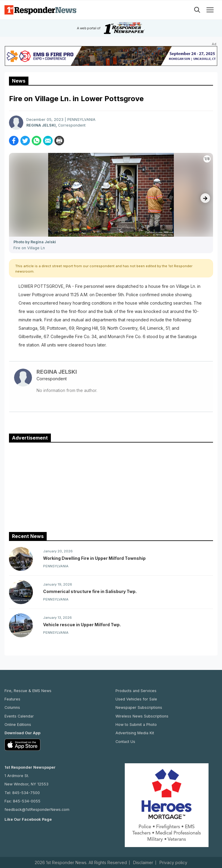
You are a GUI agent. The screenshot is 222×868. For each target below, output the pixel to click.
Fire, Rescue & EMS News (28, 691)
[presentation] (205, 198)
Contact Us (125, 742)
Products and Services (136, 691)
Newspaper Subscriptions (139, 707)
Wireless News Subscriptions (142, 716)
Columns (12, 707)
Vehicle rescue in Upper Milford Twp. (82, 625)
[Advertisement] (111, 486)
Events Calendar (19, 716)
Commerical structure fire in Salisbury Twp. (90, 591)
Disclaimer (143, 863)
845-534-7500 (26, 793)
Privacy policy (173, 863)
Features (12, 699)
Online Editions (18, 725)
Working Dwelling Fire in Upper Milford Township (94, 558)
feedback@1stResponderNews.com (37, 810)
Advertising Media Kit (135, 733)
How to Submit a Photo (136, 725)
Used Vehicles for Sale (136, 699)
